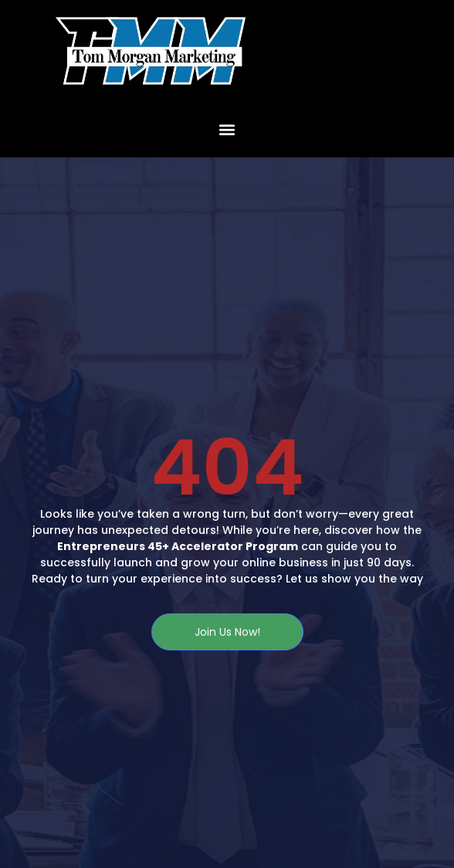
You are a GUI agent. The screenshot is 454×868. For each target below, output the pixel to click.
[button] (227, 129)
